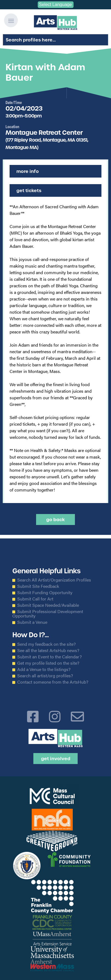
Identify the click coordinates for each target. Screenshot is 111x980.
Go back (55, 520)
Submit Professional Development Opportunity (48, 614)
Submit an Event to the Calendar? (49, 657)
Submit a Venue (32, 622)
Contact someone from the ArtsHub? (53, 682)
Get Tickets (29, 190)
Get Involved (56, 759)
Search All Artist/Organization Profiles (54, 580)
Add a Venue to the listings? (44, 669)
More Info (28, 171)
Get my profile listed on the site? (48, 663)
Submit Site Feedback (38, 586)
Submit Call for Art (35, 599)
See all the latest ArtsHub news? (48, 650)
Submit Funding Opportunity (45, 593)
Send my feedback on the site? (46, 644)
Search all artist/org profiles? (45, 676)
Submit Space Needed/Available (48, 605)
